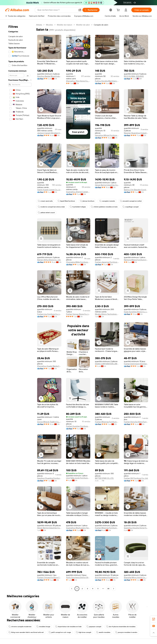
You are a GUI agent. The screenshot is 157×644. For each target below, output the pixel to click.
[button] (80, 10)
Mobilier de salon (83, 25)
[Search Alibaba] (57, 10)
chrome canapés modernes (20, 627)
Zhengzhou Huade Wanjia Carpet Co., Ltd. (49, 366)
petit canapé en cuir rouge (60, 632)
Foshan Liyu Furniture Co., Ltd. (49, 314)
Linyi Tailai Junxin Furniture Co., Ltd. (78, 478)
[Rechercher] (91, 10)
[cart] (119, 10)
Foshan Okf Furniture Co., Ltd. (136, 478)
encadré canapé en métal (131, 201)
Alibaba (39, 25)
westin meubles (103, 632)
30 (108, 589)
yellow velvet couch (46, 213)
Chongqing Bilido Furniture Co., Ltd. (78, 262)
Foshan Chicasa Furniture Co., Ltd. (49, 577)
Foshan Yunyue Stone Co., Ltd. (78, 314)
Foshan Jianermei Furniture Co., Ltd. (107, 262)
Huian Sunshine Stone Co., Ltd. (136, 312)
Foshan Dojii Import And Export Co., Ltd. (136, 364)
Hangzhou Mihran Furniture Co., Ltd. (107, 135)
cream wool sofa (45, 201)
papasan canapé (94, 627)
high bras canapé (84, 632)
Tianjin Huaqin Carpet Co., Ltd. (49, 190)
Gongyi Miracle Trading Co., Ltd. (49, 422)
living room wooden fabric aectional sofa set (26, 632)
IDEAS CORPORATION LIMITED (107, 364)
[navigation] (20, 307)
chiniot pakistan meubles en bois (104, 207)
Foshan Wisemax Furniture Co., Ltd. (107, 422)
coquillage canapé (131, 207)
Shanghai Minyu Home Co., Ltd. (136, 577)
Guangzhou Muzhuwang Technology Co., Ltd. (78, 528)
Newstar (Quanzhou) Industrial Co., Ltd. (136, 133)
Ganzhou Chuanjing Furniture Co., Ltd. (49, 478)
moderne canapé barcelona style (51, 207)
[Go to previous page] (72, 589)
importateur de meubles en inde (68, 627)
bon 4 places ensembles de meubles (121, 627)
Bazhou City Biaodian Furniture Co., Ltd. (136, 190)
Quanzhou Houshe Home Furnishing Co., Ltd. (136, 528)
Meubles (49, 25)
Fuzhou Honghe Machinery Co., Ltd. (107, 81)
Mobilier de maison (65, 25)
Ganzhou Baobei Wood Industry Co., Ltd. (49, 76)
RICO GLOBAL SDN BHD (134, 76)
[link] (154, 619)
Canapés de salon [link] (101, 25)
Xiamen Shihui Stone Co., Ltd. (49, 260)
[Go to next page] (114, 589)
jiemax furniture (87, 201)
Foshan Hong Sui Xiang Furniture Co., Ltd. (136, 422)
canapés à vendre (107, 201)
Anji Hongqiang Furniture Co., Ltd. (107, 577)
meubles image (43, 627)
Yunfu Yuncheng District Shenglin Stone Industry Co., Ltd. (78, 577)
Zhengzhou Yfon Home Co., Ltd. (78, 81)
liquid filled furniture (66, 201)
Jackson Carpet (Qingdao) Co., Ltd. (49, 133)
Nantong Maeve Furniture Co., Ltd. (136, 260)
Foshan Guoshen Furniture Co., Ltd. (78, 426)
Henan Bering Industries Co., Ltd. (107, 185)
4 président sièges (78, 207)
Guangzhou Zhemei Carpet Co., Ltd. (78, 192)
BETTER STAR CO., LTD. (104, 478)
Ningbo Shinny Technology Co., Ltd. (107, 314)
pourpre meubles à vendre (126, 632)
